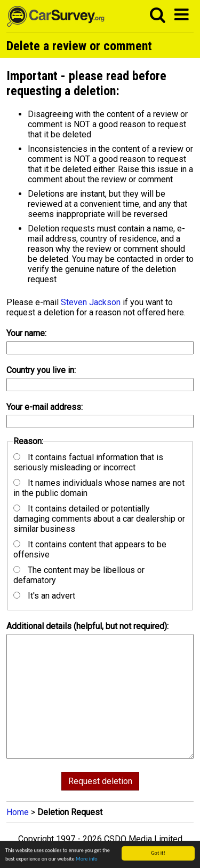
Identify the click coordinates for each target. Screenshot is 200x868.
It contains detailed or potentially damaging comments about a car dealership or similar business (99, 519)
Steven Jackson (91, 302)
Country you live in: (41, 370)
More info (87, 860)
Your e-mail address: (45, 407)
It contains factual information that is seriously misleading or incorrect (88, 462)
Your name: (26, 333)
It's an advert (44, 596)
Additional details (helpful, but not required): (87, 626)
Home (18, 812)
